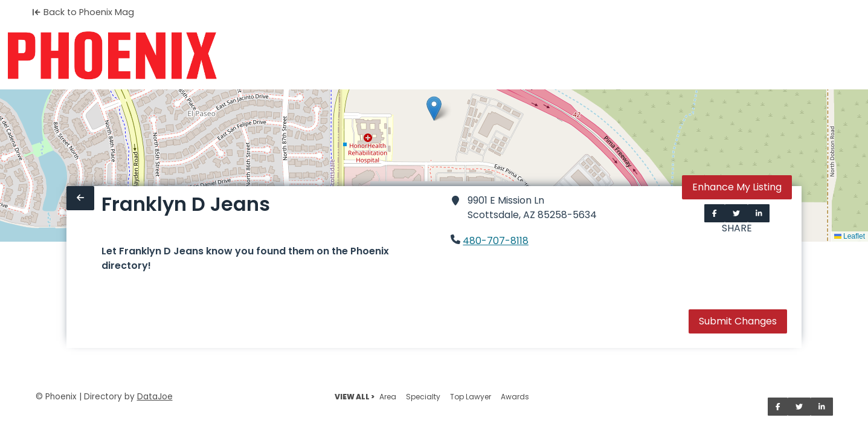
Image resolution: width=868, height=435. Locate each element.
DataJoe (155, 397)
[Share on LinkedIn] (759, 213)
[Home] (112, 56)
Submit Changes (738, 321)
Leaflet (850, 236)
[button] (434, 108)
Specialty (423, 397)
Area (388, 397)
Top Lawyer (471, 397)
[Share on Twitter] (736, 213)
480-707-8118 (496, 241)
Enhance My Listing (737, 187)
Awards (515, 397)
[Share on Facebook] (715, 213)
